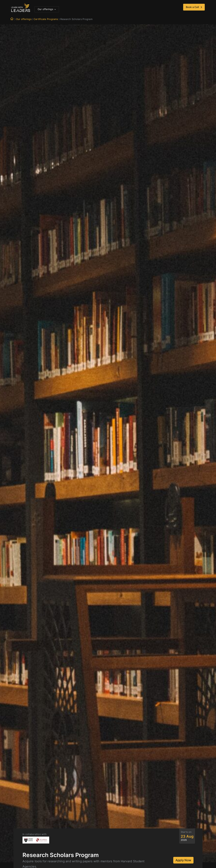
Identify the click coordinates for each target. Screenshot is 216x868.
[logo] (21, 4)
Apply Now (183, 860)
